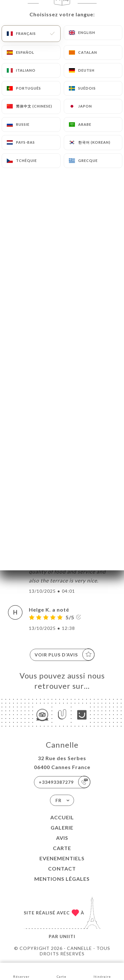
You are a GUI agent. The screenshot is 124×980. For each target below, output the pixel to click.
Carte (62, 848)
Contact (62, 868)
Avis (62, 838)
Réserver (21, 971)
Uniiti (67, 936)
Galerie (62, 827)
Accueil (62, 817)
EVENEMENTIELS (62, 858)
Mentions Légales (62, 879)
